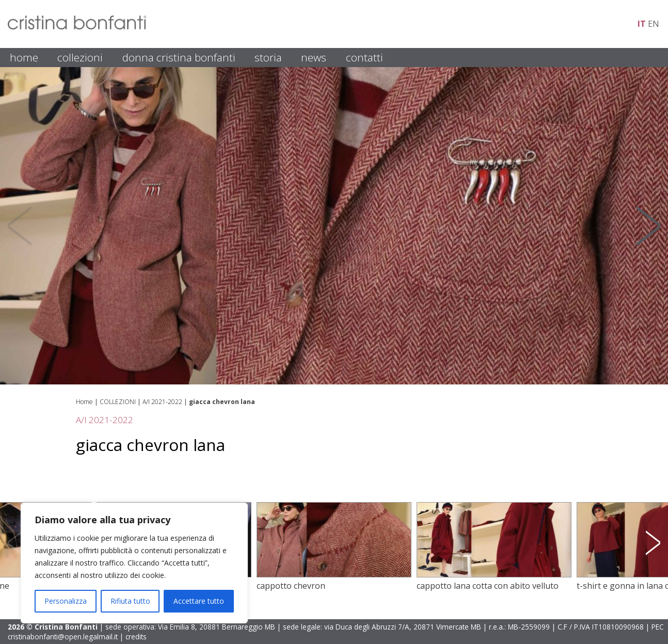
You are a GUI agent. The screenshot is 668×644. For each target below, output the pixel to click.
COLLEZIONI (80, 57)
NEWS (314, 57)
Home (84, 402)
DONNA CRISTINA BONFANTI (179, 57)
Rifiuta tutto (130, 601)
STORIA (268, 57)
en (654, 24)
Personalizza (66, 601)
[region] (134, 563)
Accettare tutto (199, 601)
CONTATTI (364, 57)
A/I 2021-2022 (162, 402)
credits (136, 637)
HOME (24, 57)
